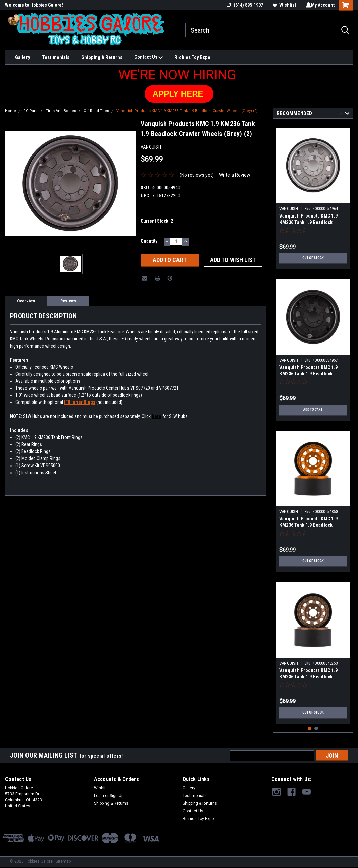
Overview (26, 301)
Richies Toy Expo (192, 57)
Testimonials (56, 57)
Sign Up (117, 796)
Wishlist (283, 5)
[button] (179, 94)
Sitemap (63, 861)
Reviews (68, 301)
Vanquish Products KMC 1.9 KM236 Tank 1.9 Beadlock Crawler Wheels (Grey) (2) (187, 111)
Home (11, 111)
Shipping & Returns (102, 57)
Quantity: (150, 241)
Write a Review (235, 175)
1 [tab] (310, 728)
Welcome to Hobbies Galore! (34, 5)
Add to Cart (313, 410)
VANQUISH (289, 209)
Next (347, 114)
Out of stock (313, 258)
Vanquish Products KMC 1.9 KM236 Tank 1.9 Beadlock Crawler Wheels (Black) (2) (309, 374)
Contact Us (148, 57)
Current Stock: (157, 221)
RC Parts (31, 111)
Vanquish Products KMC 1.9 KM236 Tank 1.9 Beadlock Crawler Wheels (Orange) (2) (310, 525)
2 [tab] (316, 728)
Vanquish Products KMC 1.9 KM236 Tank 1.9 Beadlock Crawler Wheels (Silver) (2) (309, 222)
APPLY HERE (179, 94)
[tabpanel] (313, 196)
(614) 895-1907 (244, 5)
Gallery (23, 57)
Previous (341, 114)
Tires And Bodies (61, 111)
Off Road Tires (96, 111)
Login (99, 796)
